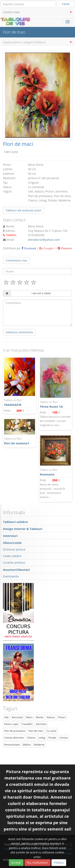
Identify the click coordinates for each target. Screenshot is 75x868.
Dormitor (41, 724)
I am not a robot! (41, 293)
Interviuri (10, 536)
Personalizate (12, 745)
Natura (51, 717)
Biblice (27, 745)
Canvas (64, 738)
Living (42, 738)
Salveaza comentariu (19, 332)
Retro (29, 717)
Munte (40, 717)
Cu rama (51, 731)
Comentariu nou (16, 260)
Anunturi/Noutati (16, 570)
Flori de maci (36, 731)
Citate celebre (12, 556)
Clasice (31, 738)
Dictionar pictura (14, 549)
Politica (59, 863)
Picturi (62, 717)
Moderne (39, 745)
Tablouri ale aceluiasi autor (23, 210)
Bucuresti (17, 717)
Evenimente (11, 576)
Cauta (66, 4)
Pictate (52, 738)
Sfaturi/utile (12, 543)
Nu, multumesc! (37, 863)
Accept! (16, 863)
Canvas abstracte (14, 738)
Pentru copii (11, 724)
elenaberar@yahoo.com (44, 240)
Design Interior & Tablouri (23, 529)
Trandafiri (27, 724)
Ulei (6, 717)
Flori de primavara (15, 731)
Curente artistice (14, 563)
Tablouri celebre (15, 522)
